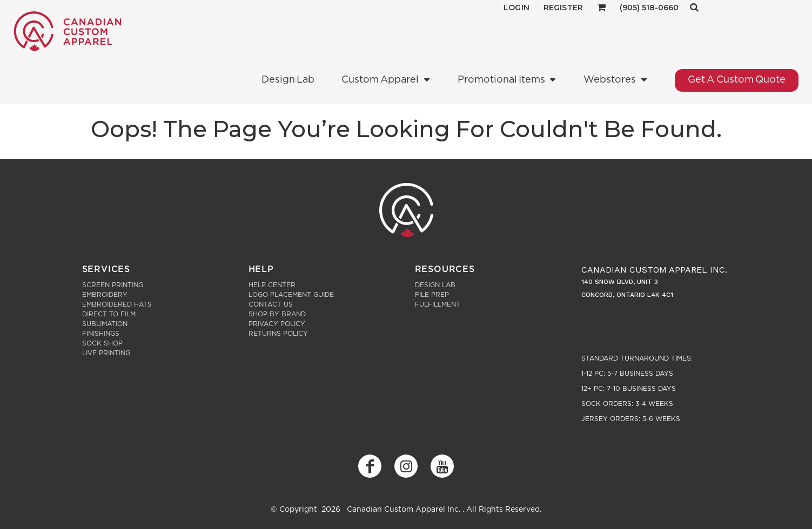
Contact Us (271, 304)
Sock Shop (102, 343)
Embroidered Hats (117, 304)
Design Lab (435, 285)
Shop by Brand (277, 314)
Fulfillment (438, 304)
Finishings (101, 334)
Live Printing (106, 353)
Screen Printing (113, 285)
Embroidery (105, 295)
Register (563, 8)
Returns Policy (278, 334)
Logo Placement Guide (291, 295)
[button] (602, 7)
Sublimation (105, 324)
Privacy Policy (277, 324)
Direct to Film (109, 314)
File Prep (432, 295)
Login (516, 8)
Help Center (272, 285)
